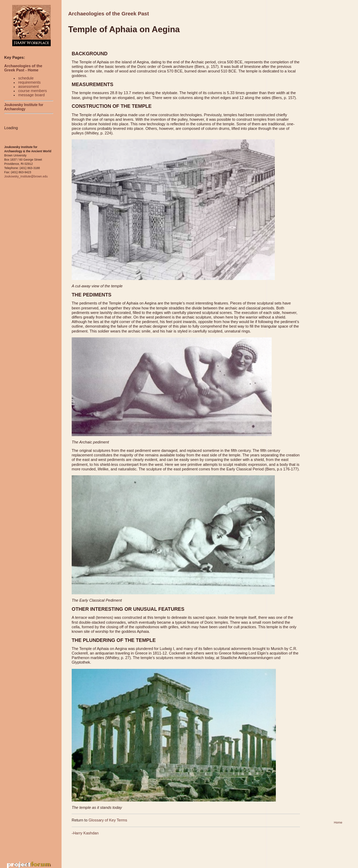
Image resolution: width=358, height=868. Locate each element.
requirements (29, 82)
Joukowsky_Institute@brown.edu (26, 176)
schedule (26, 78)
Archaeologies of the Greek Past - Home (23, 68)
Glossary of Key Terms (108, 820)
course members (33, 91)
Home (338, 822)
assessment (28, 86)
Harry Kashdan (86, 833)
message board (31, 95)
